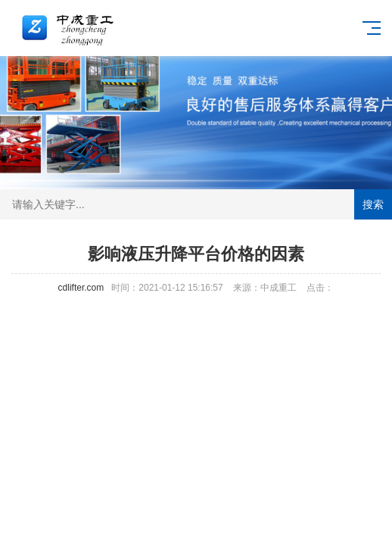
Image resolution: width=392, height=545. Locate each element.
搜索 (373, 204)
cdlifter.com (81, 288)
